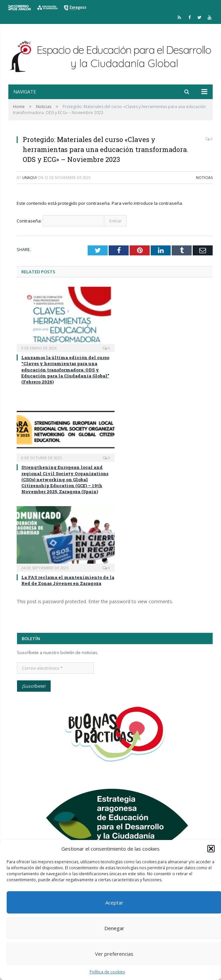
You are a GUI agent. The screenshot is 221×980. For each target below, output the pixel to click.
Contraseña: (60, 221)
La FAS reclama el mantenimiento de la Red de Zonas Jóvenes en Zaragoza (68, 580)
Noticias (204, 177)
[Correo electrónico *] (55, 668)
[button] (211, 849)
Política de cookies (107, 972)
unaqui (29, 177)
